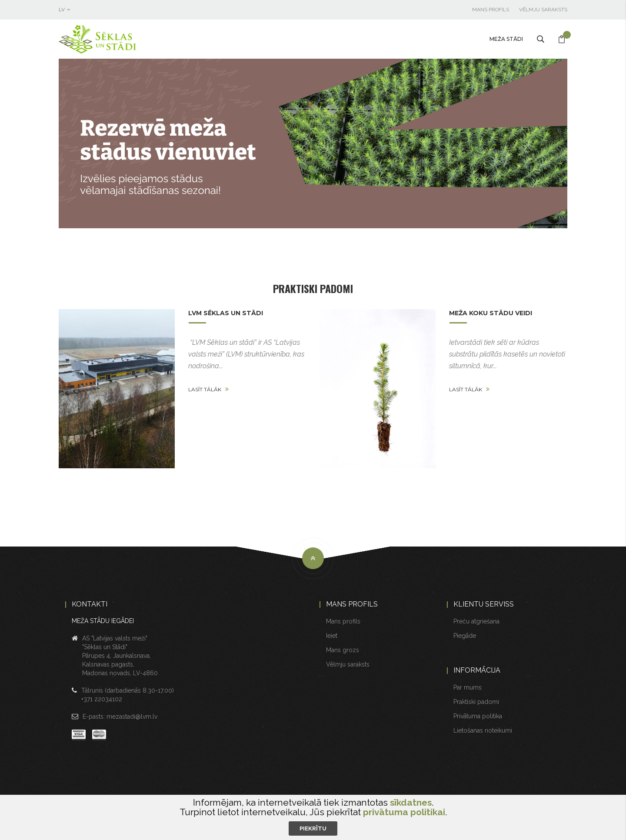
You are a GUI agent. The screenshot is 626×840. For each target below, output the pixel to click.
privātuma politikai (404, 812)
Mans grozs (343, 650)
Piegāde (465, 636)
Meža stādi (506, 39)
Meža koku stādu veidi (491, 313)
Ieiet (332, 636)
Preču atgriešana (476, 621)
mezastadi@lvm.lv (132, 717)
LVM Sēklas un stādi (226, 313)
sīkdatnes (411, 802)
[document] (313, 817)
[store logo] (117, 39)
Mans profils (491, 10)
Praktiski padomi (313, 288)
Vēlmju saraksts (543, 10)
